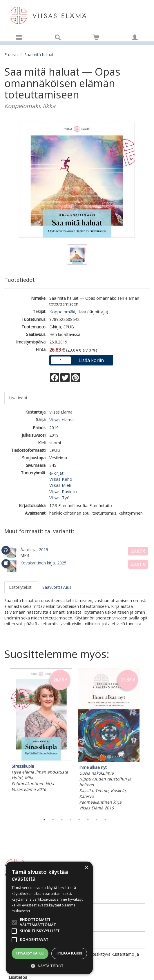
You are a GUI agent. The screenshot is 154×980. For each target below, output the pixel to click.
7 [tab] (97, 820)
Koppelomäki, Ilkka (68, 312)
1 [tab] (44, 820)
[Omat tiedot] (135, 37)
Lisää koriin (91, 360)
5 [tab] (79, 820)
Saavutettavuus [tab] (57, 587)
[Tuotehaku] (58, 37)
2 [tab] (53, 820)
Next (147, 740)
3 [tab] (62, 820)
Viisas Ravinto (63, 491)
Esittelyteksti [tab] (21, 587)
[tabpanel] (41, 731)
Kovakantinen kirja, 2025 (43, 563)
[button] (49, 966)
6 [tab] (88, 820)
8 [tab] (105, 820)
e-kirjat (56, 473)
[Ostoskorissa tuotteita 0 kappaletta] (96, 38)
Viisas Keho (61, 479)
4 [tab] (70, 820)
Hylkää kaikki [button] (69, 953)
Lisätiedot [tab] (18, 398)
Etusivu (11, 55)
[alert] (49, 918)
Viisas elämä (61, 420)
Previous (3, 740)
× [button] (86, 868)
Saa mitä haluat (39, 55)
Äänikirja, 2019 (34, 550)
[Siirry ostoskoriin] (96, 37)
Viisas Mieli (60, 485)
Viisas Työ (59, 498)
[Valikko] (19, 37)
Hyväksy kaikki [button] (30, 953)
